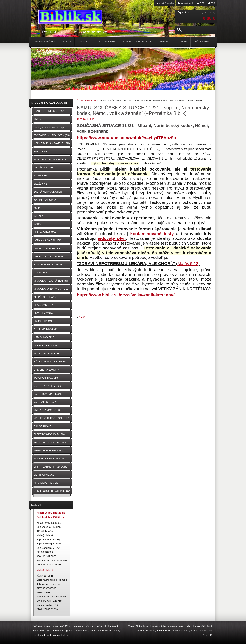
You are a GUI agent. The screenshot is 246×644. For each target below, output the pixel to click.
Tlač (213, 3)
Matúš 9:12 (188, 264)
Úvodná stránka (166, 3)
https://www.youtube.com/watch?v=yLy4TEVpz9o (126, 138)
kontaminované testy (152, 234)
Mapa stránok (187, 3)
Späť (82, 317)
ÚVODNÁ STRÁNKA (86, 100)
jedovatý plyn (112, 238)
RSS (202, 3)
